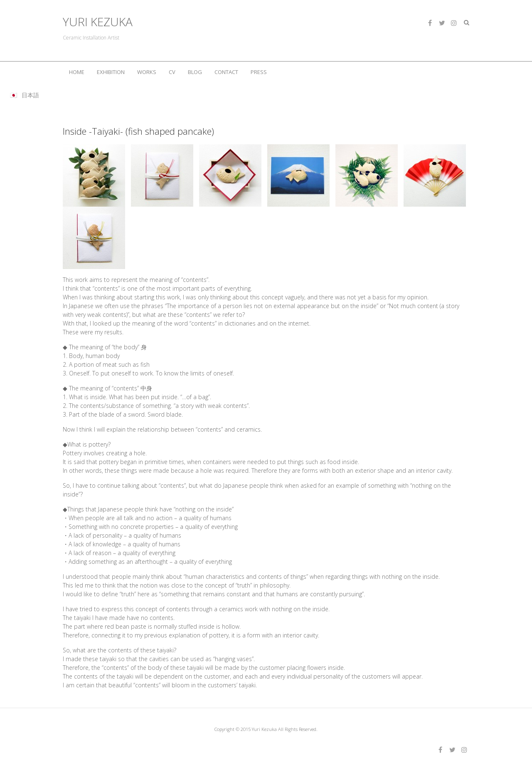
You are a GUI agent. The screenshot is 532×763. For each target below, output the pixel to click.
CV (172, 72)
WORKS (147, 72)
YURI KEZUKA (98, 22)
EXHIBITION (111, 72)
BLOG (195, 72)
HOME (77, 72)
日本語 (30, 95)
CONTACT (226, 72)
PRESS (259, 72)
